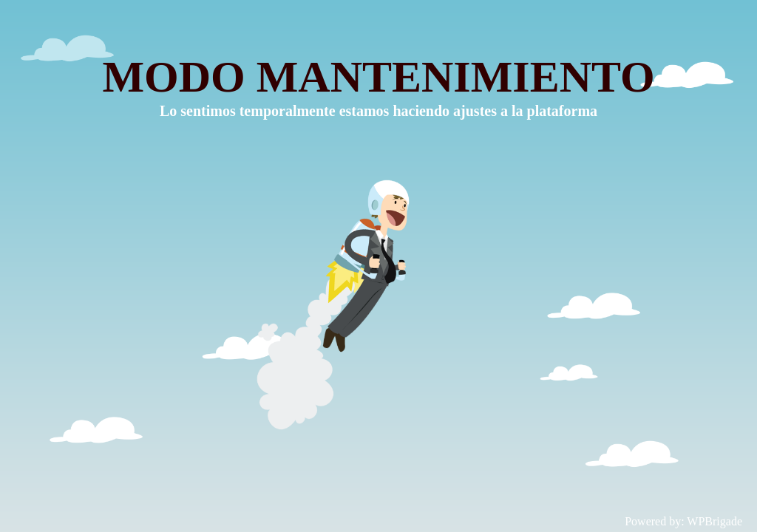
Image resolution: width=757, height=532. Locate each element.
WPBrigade (714, 521)
